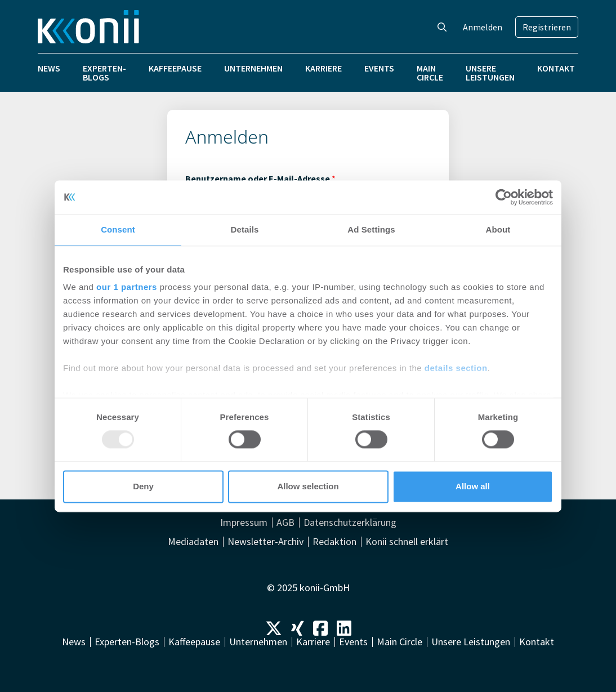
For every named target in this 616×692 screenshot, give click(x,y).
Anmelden (483, 27)
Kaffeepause (175, 68)
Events (379, 68)
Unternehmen (253, 68)
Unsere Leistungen (490, 73)
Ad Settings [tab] (371, 229)
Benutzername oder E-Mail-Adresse (260, 178)
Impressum (244, 523)
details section (456, 368)
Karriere (323, 68)
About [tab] (498, 229)
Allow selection (308, 486)
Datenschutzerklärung (350, 523)
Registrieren (547, 27)
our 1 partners (127, 287)
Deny (143, 486)
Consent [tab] (118, 229)
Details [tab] (245, 229)
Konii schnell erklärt (407, 542)
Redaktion (334, 542)
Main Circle (430, 73)
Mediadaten (193, 542)
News (49, 68)
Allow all (473, 486)
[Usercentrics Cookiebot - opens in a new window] (504, 197)
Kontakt (556, 68)
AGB (285, 523)
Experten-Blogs (104, 73)
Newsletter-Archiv (265, 542)
